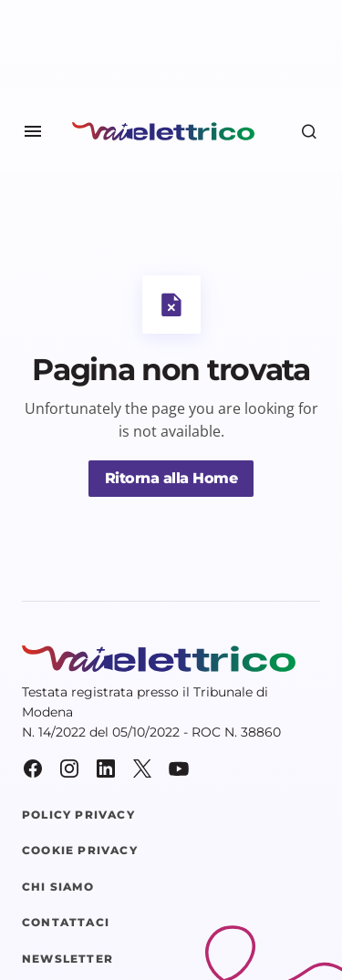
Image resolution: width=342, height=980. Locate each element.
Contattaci (66, 923)
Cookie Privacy (80, 851)
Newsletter (67, 959)
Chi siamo (58, 887)
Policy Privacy (78, 815)
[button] (33, 131)
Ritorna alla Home (171, 478)
